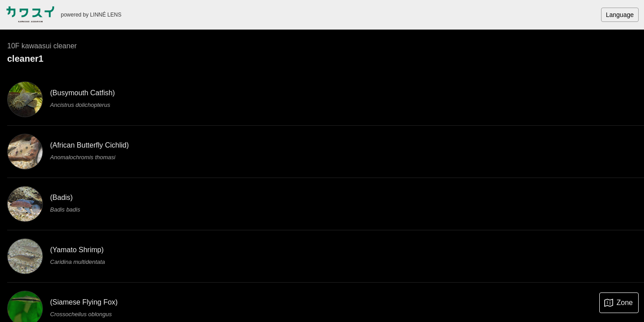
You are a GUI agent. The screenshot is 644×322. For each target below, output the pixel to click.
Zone (625, 303)
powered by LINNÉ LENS (91, 15)
